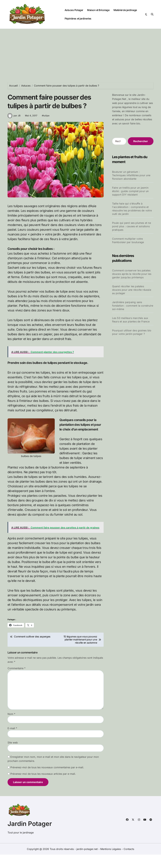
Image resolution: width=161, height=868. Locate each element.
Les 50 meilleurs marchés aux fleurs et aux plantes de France (131, 320)
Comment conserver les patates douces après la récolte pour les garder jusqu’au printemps (132, 274)
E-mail (12, 742)
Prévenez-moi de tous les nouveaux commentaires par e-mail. (47, 781)
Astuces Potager (74, 10)
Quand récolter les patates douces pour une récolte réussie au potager (132, 290)
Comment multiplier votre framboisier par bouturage (128, 240)
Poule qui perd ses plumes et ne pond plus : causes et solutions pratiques (132, 226)
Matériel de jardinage (125, 10)
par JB (14, 129)
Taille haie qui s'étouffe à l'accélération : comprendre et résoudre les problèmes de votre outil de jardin (132, 209)
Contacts (129, 862)
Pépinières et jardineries (78, 19)
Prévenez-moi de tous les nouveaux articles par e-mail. (43, 787)
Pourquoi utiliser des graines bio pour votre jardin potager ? (132, 332)
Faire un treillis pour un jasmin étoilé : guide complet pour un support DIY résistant (130, 191)
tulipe (46, 129)
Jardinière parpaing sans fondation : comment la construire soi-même (133, 306)
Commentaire (17, 682)
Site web (13, 756)
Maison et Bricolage (98, 10)
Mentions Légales (111, 862)
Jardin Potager (30, 837)
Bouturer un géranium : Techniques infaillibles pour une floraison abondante (131, 175)
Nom (11, 727)
